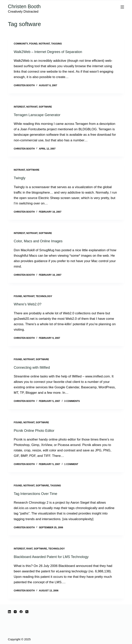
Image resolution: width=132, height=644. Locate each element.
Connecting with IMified (32, 368)
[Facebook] (21, 612)
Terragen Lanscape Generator (37, 115)
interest (19, 107)
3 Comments (72, 401)
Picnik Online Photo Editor (34, 431)
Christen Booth (24, 6)
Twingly (20, 178)
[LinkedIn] (9, 612)
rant (29, 549)
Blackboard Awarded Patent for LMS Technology (51, 557)
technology (44, 296)
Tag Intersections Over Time (36, 494)
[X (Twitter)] (27, 612)
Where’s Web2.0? (28, 304)
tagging (56, 44)
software (45, 107)
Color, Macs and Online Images (38, 241)
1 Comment (71, 464)
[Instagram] (15, 612)
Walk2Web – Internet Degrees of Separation (48, 52)
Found (33, 44)
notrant (44, 44)
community (21, 44)
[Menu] (122, 7)
